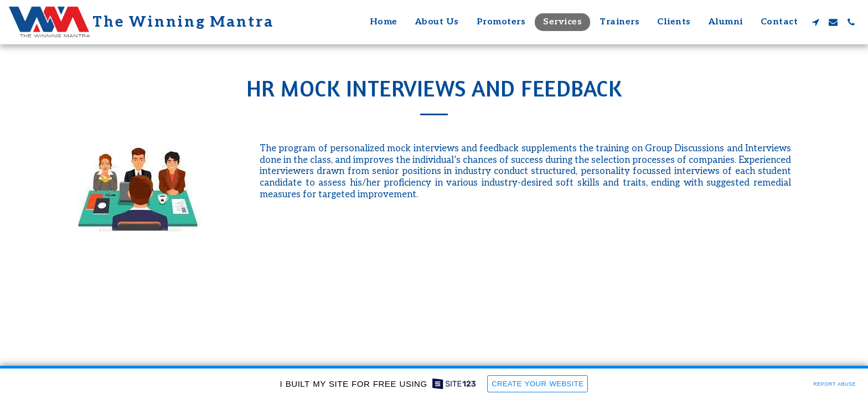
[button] (815, 22)
